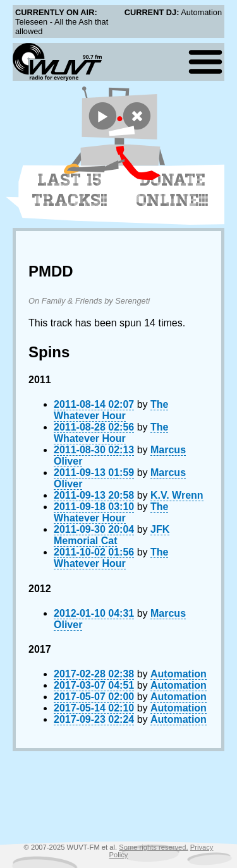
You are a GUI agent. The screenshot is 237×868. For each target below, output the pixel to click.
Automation (179, 674)
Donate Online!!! (173, 190)
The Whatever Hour (111, 410)
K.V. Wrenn (177, 495)
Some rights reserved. (153, 847)
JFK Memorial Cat (112, 535)
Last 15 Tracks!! (70, 190)
